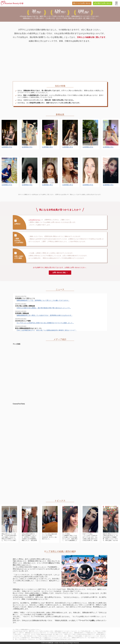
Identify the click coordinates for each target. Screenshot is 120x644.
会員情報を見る (7, 152)
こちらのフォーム (34, 220)
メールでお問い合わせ (83, 3)
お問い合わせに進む (59, 272)
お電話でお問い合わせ (104, 3)
